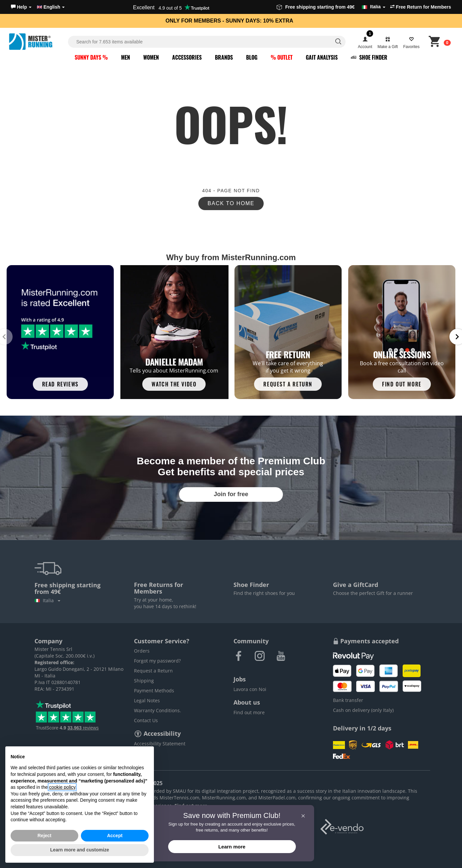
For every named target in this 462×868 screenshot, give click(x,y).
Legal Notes (147, 700)
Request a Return (153, 671)
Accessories (187, 57)
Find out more (249, 712)
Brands (224, 57)
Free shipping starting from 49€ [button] (331, 7)
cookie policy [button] (62, 787)
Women (151, 57)
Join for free (231, 494)
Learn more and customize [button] (79, 850)
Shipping (144, 681)
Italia (47, 600)
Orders (142, 651)
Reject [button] (44, 836)
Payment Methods (154, 691)
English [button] (51, 7)
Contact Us (146, 720)
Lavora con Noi (250, 689)
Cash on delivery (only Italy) (363, 710)
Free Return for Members (421, 7)
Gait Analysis (322, 57)
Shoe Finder (369, 57)
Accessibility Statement (160, 744)
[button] (21, 7)
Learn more (232, 847)
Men (126, 57)
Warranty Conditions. (158, 710)
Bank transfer (348, 700)
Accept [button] (115, 836)
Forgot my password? (157, 661)
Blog (252, 57)
